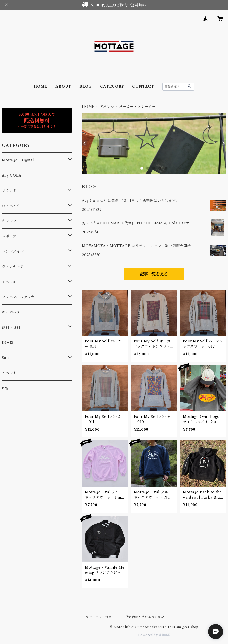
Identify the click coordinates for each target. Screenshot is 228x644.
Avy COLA (12, 175)
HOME (41, 86)
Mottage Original (18, 160)
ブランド (9, 191)
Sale (6, 358)
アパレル (107, 107)
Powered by (154, 635)
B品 (5, 388)
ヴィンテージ (13, 267)
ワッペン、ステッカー (20, 297)
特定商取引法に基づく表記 (145, 617)
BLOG (86, 86)
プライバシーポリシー (102, 617)
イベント (9, 373)
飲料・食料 (11, 327)
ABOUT (63, 86)
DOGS (8, 343)
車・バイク (11, 206)
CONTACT (143, 86)
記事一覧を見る (154, 274)
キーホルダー (13, 312)
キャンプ (9, 221)
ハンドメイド (13, 251)
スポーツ (9, 236)
